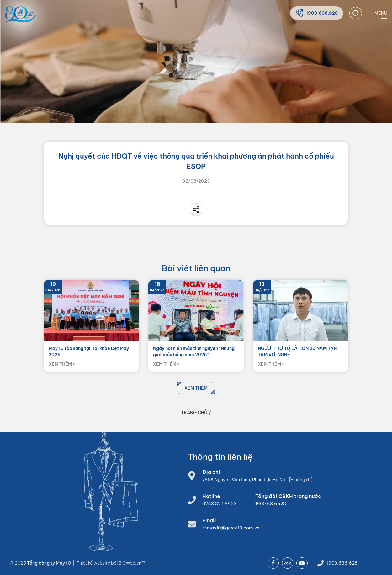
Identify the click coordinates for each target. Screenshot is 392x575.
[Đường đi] (301, 480)
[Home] (20, 14)
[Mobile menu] (381, 13)
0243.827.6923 (219, 504)
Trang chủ (194, 413)
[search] (356, 13)
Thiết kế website (94, 563)
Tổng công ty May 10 (49, 563)
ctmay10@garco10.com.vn (231, 528)
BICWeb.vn (130, 563)
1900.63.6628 (271, 504)
